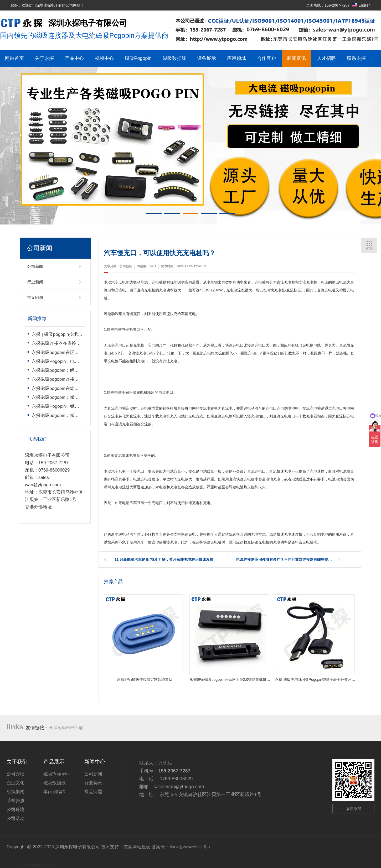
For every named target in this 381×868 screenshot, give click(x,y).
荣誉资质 (16, 801)
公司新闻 (35, 266)
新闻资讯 (296, 58)
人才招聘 (326, 58)
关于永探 (44, 58)
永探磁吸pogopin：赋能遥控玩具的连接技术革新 (80, 415)
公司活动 (16, 819)
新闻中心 (95, 762)
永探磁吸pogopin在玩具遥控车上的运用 (71, 352)
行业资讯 (93, 783)
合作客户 (266, 58)
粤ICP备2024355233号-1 (190, 847)
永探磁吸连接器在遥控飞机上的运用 (67, 343)
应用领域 (236, 58)
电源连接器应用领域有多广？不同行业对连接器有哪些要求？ (286, 560)
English (361, 5)
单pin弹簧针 (55, 792)
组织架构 (16, 792)
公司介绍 (16, 774)
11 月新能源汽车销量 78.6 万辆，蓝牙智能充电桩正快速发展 (164, 560)
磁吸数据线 (174, 58)
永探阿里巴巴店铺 (66, 728)
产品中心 (74, 58)
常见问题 (35, 297)
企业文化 (16, 783)
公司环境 (16, 810)
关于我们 (17, 762)
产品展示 (54, 762)
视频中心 (104, 58)
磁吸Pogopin (138, 58)
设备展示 (207, 58)
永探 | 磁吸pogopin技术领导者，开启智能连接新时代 (84, 334)
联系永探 (356, 58)
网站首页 (14, 58)
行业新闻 (35, 282)
